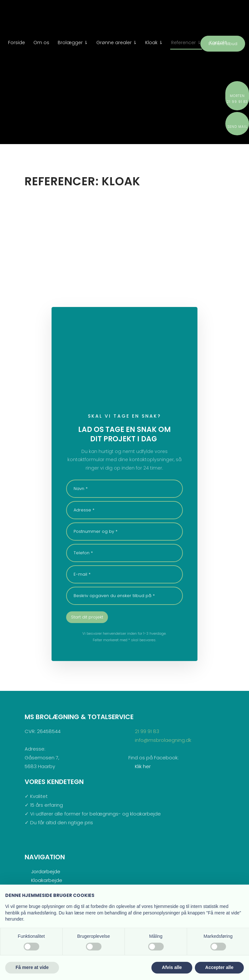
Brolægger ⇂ (73, 43)
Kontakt (218, 43)
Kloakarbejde (47, 880)
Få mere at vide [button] (32, 967)
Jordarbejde (46, 871)
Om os (41, 43)
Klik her (143, 766)
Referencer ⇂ (186, 43)
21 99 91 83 (147, 731)
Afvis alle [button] (172, 967)
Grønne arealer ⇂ (117, 43)
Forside (17, 43)
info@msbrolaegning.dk (163, 740)
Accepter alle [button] (219, 967)
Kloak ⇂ (154, 43)
